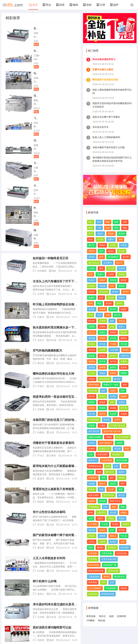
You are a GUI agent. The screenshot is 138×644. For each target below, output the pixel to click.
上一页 (24, 607)
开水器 (124, 344)
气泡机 (113, 344)
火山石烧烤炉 (95, 588)
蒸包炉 (92, 257)
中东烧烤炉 (111, 588)
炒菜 (112, 327)
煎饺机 (113, 245)
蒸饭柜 (111, 234)
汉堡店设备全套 (109, 559)
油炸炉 (119, 303)
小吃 (99, 228)
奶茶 (60, 5)
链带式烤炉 (94, 495)
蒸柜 (121, 239)
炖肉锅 (113, 280)
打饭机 (92, 268)
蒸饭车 (100, 518)
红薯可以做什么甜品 (103, 69)
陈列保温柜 (109, 495)
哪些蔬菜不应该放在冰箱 (105, 80)
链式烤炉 (125, 547)
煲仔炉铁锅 (122, 460)
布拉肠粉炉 (113, 257)
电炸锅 (92, 530)
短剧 (111, 616)
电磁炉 (92, 298)
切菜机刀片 (105, 449)
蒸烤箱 (122, 274)
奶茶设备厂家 (110, 565)
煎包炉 (92, 280)
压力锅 (111, 268)
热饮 (91, 547)
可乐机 (105, 524)
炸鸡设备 (93, 559)
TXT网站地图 (86, 634)
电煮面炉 (93, 478)
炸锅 (52, 251)
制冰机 (92, 321)
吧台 (47, 5)
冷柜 (91, 315)
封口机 (113, 338)
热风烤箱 (93, 582)
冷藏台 (102, 332)
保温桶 (92, 338)
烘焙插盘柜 (105, 379)
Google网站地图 (69, 634)
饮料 (36, 108)
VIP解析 (91, 620)
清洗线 (122, 402)
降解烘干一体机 (111, 385)
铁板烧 (102, 286)
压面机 (92, 379)
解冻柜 (117, 379)
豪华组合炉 (119, 577)
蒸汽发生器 (94, 263)
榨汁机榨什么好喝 (45, 469)
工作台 (92, 542)
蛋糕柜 (113, 332)
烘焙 (87, 5)
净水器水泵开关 (100, 127)
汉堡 (101, 5)
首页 (33, 5)
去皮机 (113, 414)
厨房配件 (112, 547)
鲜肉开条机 (94, 385)
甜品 (108, 228)
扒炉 (91, 274)
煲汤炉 (122, 251)
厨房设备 (91, 616)
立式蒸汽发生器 (117, 425)
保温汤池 (93, 594)
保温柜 (92, 484)
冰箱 (36, 41)
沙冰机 (102, 350)
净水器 (74, 86)
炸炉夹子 (93, 460)
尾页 (66, 607)
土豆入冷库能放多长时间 (49, 446)
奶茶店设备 (94, 565)
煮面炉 (100, 234)
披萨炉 (119, 263)
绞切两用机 (94, 420)
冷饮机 (102, 542)
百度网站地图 (52, 634)
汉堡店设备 (107, 553)
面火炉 (122, 495)
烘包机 (102, 501)
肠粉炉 (102, 280)
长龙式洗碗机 (123, 437)
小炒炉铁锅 (107, 460)
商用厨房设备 (108, 594)
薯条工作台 (115, 501)
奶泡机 (124, 332)
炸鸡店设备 (122, 553)
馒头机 (102, 414)
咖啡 (74, 5)
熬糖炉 (92, 286)
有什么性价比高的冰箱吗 (49, 400)
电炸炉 (122, 472)
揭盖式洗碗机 (95, 437)
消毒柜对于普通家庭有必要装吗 (53, 331)
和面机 (124, 373)
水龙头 (37, 86)
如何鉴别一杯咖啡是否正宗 (50, 146)
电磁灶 (124, 513)
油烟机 (119, 443)
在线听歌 (122, 616)
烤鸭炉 (102, 245)
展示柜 (117, 315)
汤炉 (103, 391)
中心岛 (124, 536)
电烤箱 (92, 361)
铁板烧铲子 (117, 454)
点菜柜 (102, 321)
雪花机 (102, 408)
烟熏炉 (111, 239)
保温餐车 (108, 263)
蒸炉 (112, 478)
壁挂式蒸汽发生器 (112, 431)
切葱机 (92, 425)
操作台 (92, 332)
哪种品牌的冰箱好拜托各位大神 (53, 262)
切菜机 (117, 420)
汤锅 (108, 466)
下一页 (56, 607)
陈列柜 (122, 530)
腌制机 (122, 478)
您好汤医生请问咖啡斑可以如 (52, 516)
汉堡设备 (93, 553)
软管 (127, 449)
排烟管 (92, 449)
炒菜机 (124, 245)
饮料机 (113, 373)
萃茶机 (92, 344)
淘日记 (102, 616)
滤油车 (113, 484)
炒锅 (99, 472)
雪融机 (102, 373)
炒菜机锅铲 (102, 454)
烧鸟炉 (113, 356)
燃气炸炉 (110, 472)
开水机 (111, 489)
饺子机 (102, 361)
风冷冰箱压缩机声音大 (104, 59)
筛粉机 (92, 501)
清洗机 (113, 408)
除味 (112, 321)
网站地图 (38, 634)
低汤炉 (111, 251)
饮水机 (100, 239)
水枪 (91, 454)
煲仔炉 (92, 245)
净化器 (74, 63)
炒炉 (101, 251)
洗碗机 (92, 327)
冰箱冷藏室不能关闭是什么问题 (109, 147)
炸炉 (91, 234)
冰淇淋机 (114, 350)
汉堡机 (115, 524)
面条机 (102, 356)
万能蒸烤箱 (94, 577)
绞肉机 (107, 420)
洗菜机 (102, 327)
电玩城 (101, 620)
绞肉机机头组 (95, 466)
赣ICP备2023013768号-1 (106, 634)
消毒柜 (53, 344)
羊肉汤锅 (103, 292)
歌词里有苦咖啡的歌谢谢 (49, 539)
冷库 (52, 459)
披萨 (114, 5)
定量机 (102, 338)
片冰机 (92, 373)
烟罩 (121, 489)
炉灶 (106, 507)
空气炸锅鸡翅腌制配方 (48, 239)
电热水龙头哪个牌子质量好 (106, 117)
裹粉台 (102, 484)
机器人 (122, 327)
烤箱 (52, 390)
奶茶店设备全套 (96, 571)
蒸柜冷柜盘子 (106, 443)
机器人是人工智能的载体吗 (106, 137)
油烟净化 (125, 356)
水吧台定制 (113, 571)
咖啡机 (124, 338)
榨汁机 (53, 482)
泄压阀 (53, 228)
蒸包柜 (122, 234)
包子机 (113, 361)
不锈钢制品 (94, 507)
